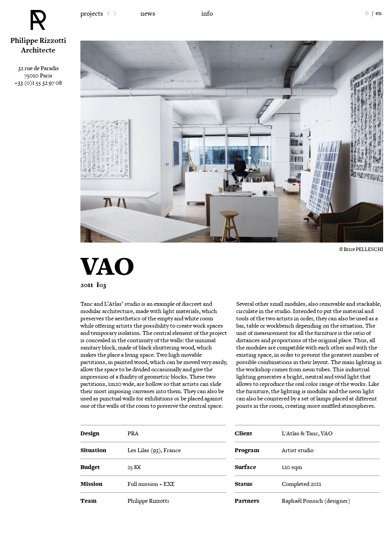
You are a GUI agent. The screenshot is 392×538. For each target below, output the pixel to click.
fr (367, 13)
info (207, 14)
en (379, 13)
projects (92, 14)
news (148, 14)
